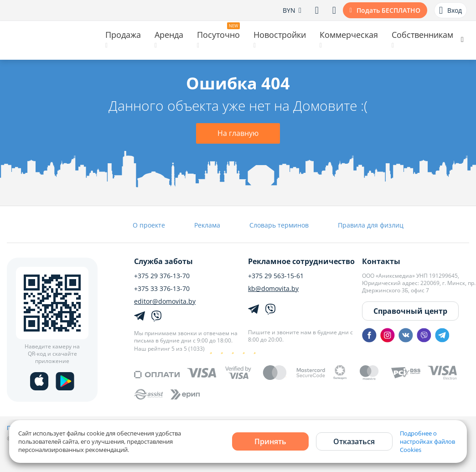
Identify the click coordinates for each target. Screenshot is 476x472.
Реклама (207, 225)
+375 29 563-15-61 (276, 276)
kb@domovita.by (273, 289)
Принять (270, 441)
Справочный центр (410, 311)
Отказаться (354, 441)
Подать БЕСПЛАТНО (388, 10)
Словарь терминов (279, 225)
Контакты (381, 261)
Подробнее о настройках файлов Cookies (427, 441)
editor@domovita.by (165, 301)
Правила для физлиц (371, 225)
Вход (450, 10)
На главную (238, 133)
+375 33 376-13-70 (162, 289)
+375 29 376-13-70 (162, 276)
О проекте (149, 225)
